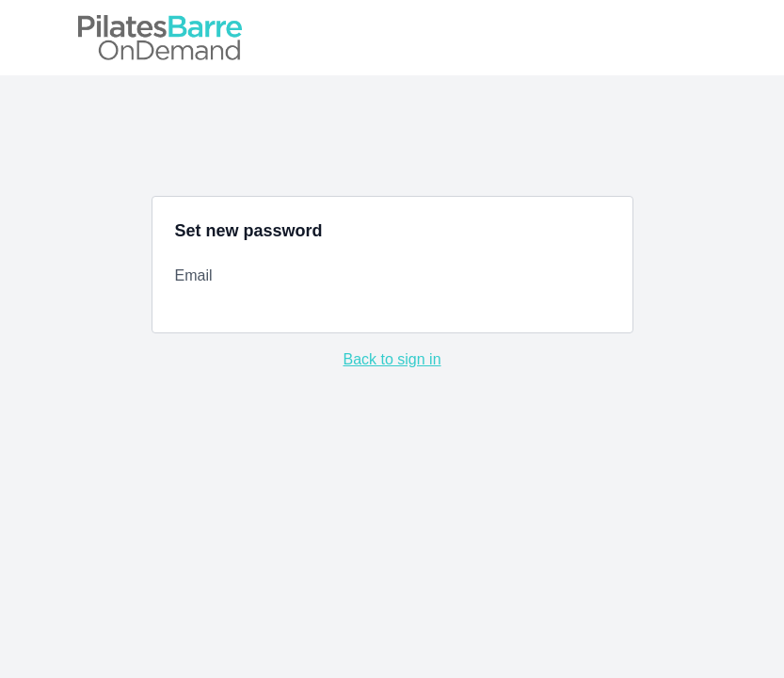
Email (194, 275)
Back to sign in (392, 359)
